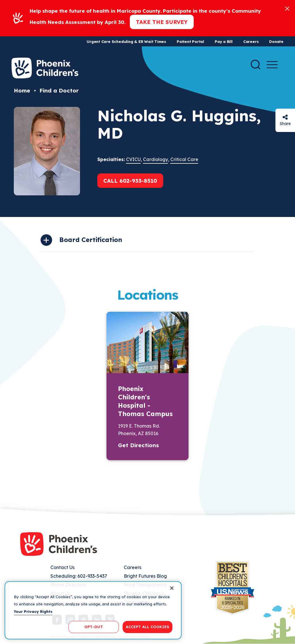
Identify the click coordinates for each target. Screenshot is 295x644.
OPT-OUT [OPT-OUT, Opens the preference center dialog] (94, 627)
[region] (93, 610)
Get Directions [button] (138, 445)
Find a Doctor (59, 90)
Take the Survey (162, 22)
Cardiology (156, 159)
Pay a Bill (224, 41)
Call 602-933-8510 (130, 181)
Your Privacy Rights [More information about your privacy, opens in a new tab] (33, 611)
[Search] (256, 65)
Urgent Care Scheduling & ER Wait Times (126, 41)
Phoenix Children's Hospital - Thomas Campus (145, 401)
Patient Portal (190, 41)
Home (22, 90)
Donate (276, 41)
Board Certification (91, 240)
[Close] (287, 8)
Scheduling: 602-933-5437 (79, 576)
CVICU (133, 159)
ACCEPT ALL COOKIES (147, 627)
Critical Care (184, 159)
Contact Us (62, 567)
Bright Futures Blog (145, 576)
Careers (251, 41)
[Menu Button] (272, 65)
